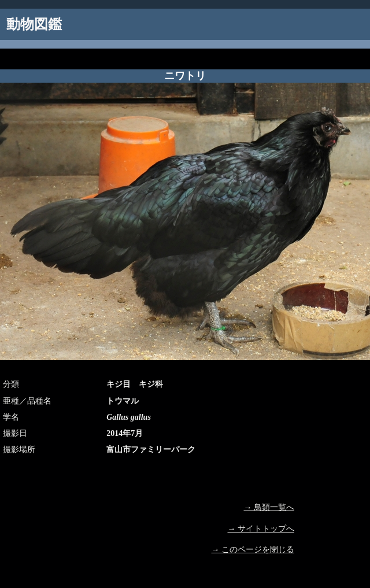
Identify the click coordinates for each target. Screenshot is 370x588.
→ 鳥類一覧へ (269, 507)
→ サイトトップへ (261, 529)
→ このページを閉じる (253, 550)
